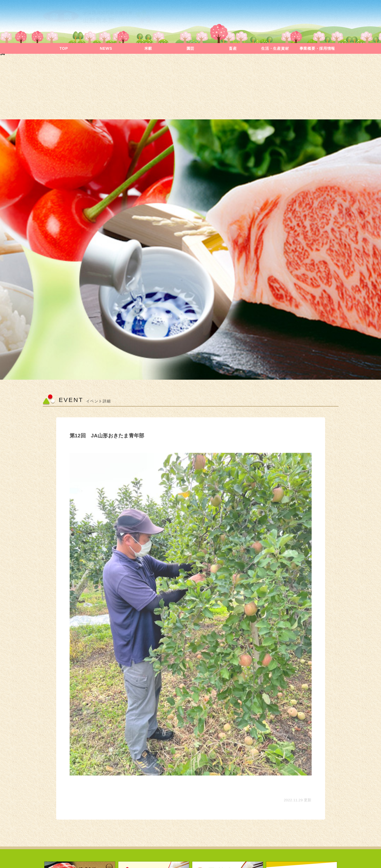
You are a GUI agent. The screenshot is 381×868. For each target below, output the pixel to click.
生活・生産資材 (275, 48)
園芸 (190, 48)
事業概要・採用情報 (317, 48)
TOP (64, 48)
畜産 (233, 48)
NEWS (106, 48)
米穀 (148, 48)
